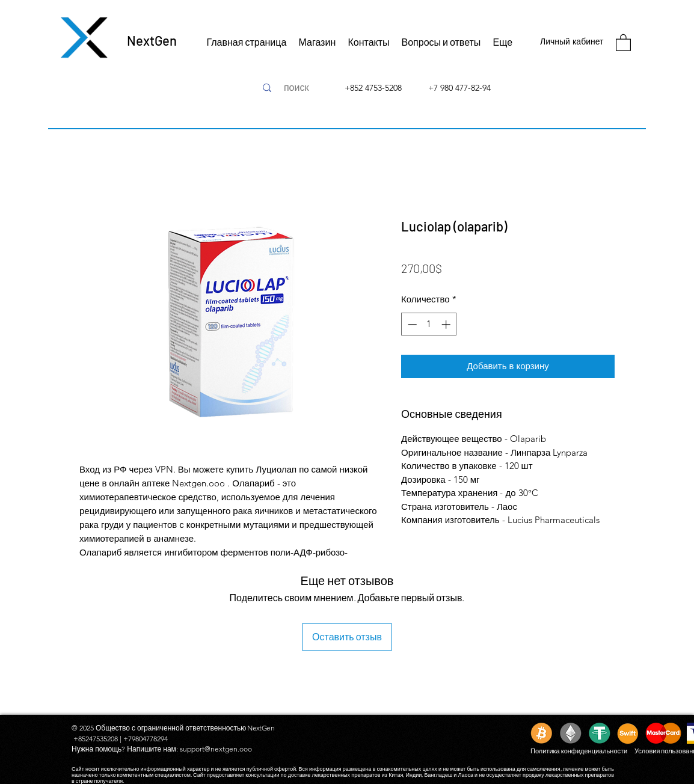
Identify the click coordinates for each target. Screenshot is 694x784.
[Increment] (447, 324)
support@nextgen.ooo (216, 749)
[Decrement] (411, 324)
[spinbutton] (429, 324)
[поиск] (296, 88)
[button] (623, 42)
